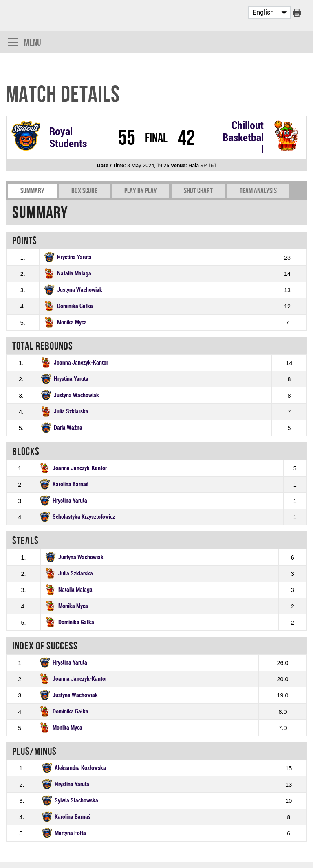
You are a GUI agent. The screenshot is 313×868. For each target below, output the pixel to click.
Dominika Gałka (75, 306)
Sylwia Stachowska (76, 801)
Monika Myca (72, 322)
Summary (32, 191)
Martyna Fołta (70, 833)
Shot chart (198, 191)
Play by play (141, 191)
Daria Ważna (68, 428)
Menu (25, 43)
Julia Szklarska (71, 412)
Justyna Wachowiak (80, 290)
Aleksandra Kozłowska (80, 768)
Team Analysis (258, 191)
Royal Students (68, 138)
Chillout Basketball (243, 138)
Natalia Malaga (74, 274)
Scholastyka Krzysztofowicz (84, 517)
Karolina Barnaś (71, 484)
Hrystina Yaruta (74, 257)
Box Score (84, 191)
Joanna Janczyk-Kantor (81, 363)
